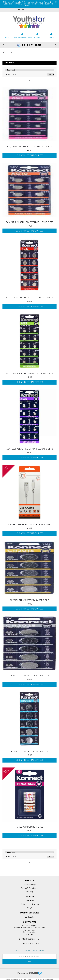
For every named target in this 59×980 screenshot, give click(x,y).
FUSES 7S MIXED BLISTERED (29, 827)
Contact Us (29, 917)
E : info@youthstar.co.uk (30, 939)
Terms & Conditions (30, 888)
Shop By (9, 63)
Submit (29, 962)
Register (37, 35)
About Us (30, 901)
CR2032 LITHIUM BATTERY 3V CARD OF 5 (30, 751)
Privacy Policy (30, 885)
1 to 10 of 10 (11, 74)
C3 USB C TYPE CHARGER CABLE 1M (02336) (29, 525)
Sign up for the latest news (29, 951)
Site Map (29, 892)
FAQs (29, 908)
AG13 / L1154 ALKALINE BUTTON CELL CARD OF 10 (30, 298)
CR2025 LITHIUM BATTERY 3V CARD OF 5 (30, 676)
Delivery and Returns (30, 904)
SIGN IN (52, 35)
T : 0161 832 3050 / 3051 (29, 943)
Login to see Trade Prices (30, 155)
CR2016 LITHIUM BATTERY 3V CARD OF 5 (29, 600)
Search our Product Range (22, 35)
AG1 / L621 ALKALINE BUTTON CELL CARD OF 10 (29, 147)
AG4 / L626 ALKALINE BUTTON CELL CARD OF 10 (30, 449)
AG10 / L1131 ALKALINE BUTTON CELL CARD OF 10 (29, 222)
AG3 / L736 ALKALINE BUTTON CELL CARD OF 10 (30, 373)
